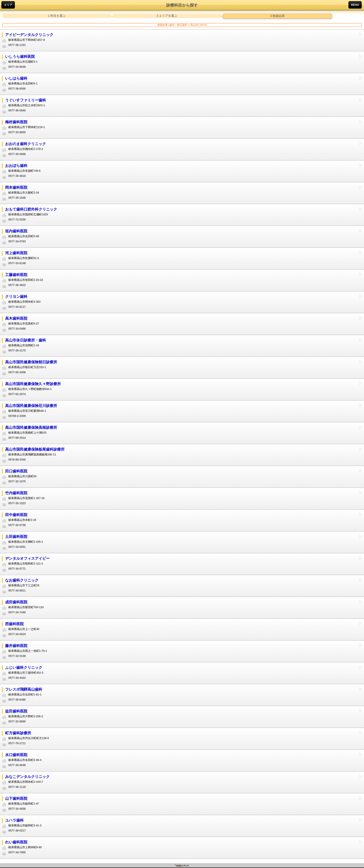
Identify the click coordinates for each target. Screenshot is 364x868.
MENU (355, 5)
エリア (8, 5)
